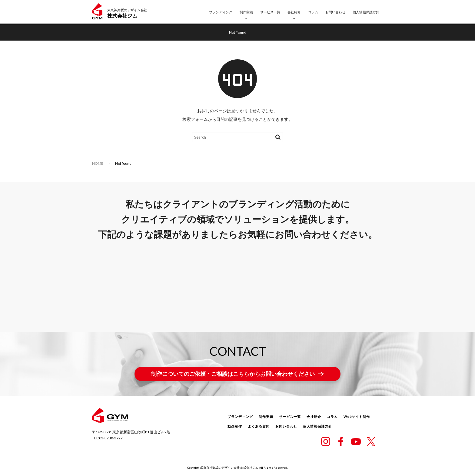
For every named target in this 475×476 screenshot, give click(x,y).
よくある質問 (259, 426)
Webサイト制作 (357, 416)
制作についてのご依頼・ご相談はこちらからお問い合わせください (233, 374)
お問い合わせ (335, 12)
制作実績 (246, 12)
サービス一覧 (270, 12)
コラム (313, 12)
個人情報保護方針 (366, 12)
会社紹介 (294, 12)
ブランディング (221, 12)
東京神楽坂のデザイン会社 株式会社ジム (231, 468)
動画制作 (235, 426)
